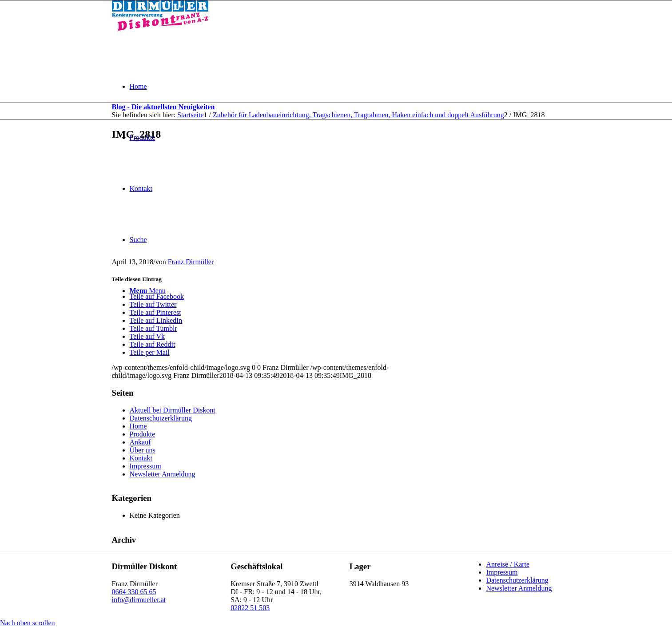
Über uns (143, 450)
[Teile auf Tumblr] (153, 328)
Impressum (145, 466)
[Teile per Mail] (150, 352)
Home (138, 426)
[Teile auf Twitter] (153, 304)
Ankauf (140, 442)
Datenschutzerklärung (161, 418)
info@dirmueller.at (139, 600)
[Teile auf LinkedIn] (156, 320)
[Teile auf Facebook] (157, 296)
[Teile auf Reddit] (153, 344)
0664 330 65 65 (134, 592)
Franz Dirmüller (191, 262)
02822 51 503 (250, 608)
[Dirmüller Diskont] (160, 28)
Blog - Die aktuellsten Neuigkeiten (163, 107)
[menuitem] (345, 86)
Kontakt (141, 458)
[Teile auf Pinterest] (155, 312)
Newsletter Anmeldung (163, 474)
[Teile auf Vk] (147, 336)
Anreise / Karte (508, 564)
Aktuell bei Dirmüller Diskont (173, 410)
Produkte (143, 434)
